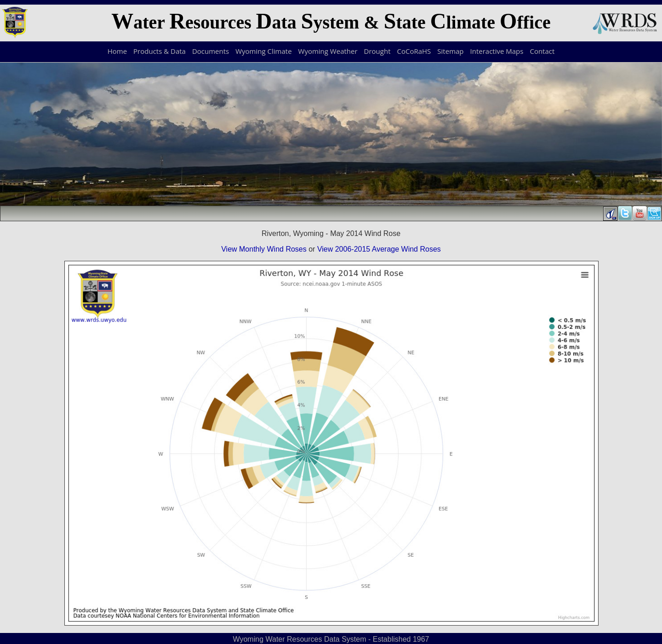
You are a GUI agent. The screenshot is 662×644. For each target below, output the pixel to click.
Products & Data (160, 51)
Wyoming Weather (328, 51)
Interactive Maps (497, 51)
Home (117, 51)
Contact (542, 51)
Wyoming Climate (263, 51)
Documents (211, 51)
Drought (377, 51)
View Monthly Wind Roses (264, 249)
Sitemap (450, 51)
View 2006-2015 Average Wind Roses (379, 249)
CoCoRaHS (414, 51)
